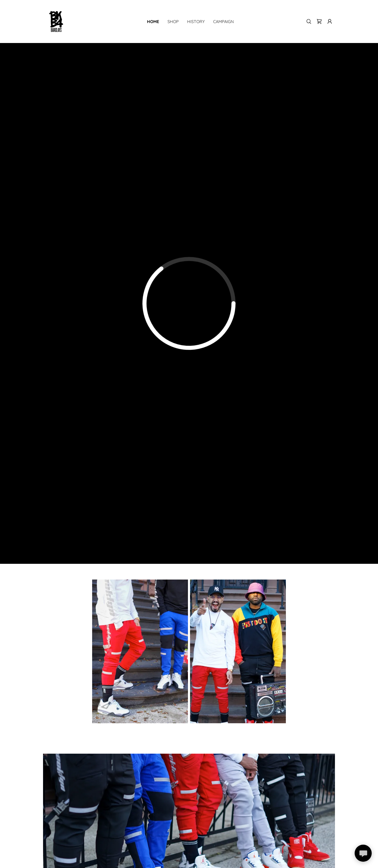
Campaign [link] (224, 22)
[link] (56, 21)
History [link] (196, 22)
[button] (330, 22)
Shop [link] (173, 22)
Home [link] (153, 22)
